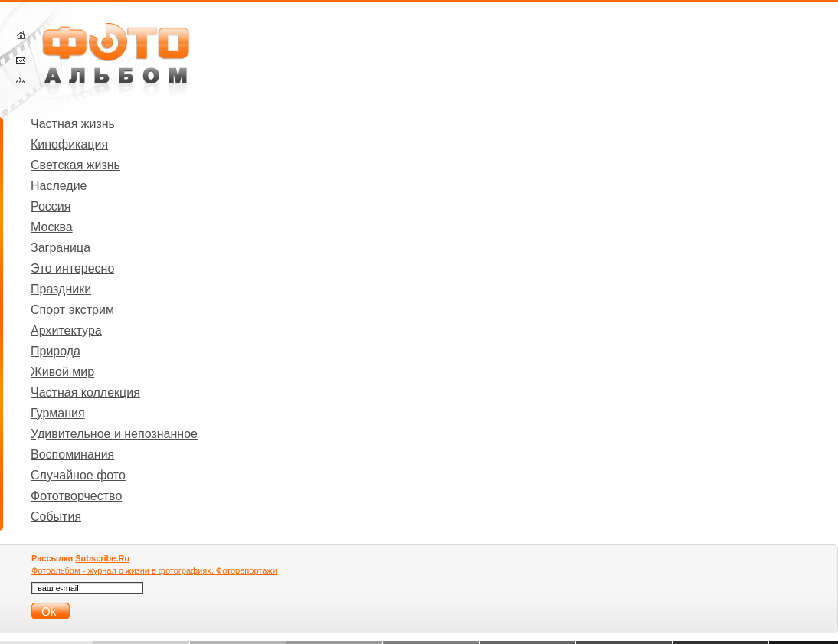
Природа (56, 351)
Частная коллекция (85, 392)
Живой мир (62, 372)
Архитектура (66, 330)
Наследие (59, 186)
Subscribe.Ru (102, 558)
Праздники (61, 289)
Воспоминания (72, 454)
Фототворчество (76, 496)
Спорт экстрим (72, 310)
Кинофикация (69, 144)
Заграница (61, 248)
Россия (51, 206)
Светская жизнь (75, 165)
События (56, 517)
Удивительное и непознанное (114, 434)
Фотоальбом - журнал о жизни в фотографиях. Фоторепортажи (154, 570)
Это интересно (72, 268)
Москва (52, 227)
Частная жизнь (73, 124)
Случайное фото (78, 475)
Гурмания (58, 413)
